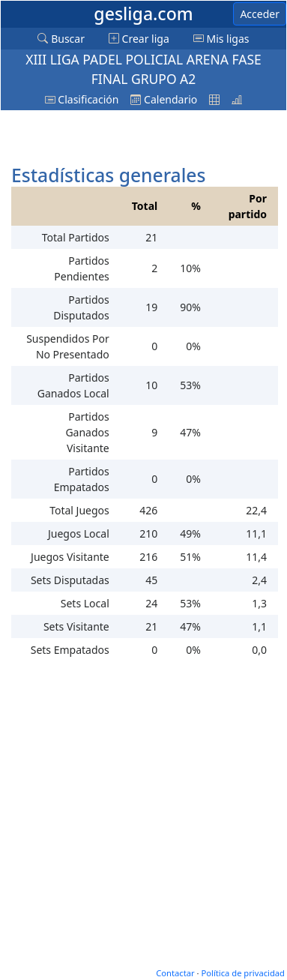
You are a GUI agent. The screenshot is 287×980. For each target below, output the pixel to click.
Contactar (175, 973)
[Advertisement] (128, 135)
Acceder (260, 14)
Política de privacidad (243, 973)
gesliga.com (143, 13)
